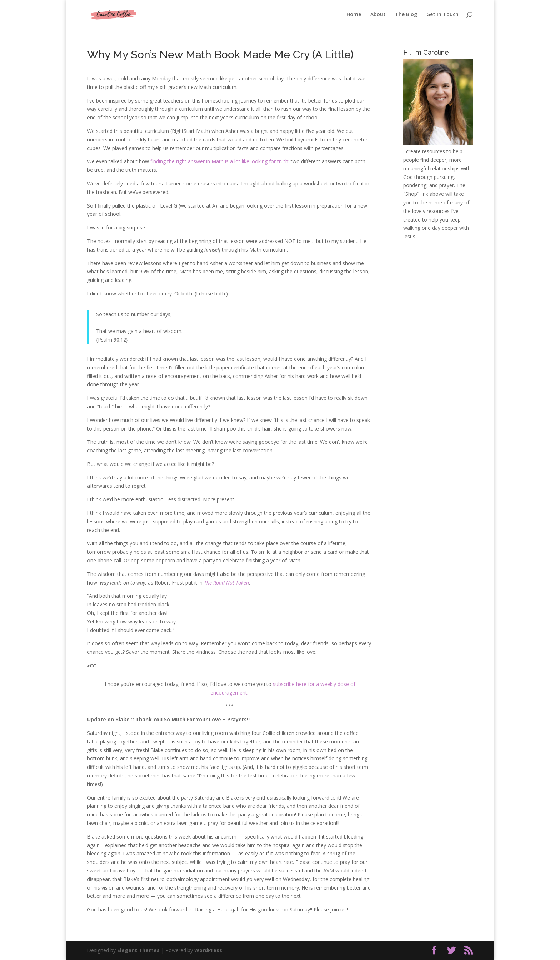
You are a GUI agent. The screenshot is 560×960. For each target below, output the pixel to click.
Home (354, 15)
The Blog (406, 15)
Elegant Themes (138, 950)
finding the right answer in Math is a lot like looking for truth (219, 161)
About (378, 15)
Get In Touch (442, 15)
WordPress (208, 950)
